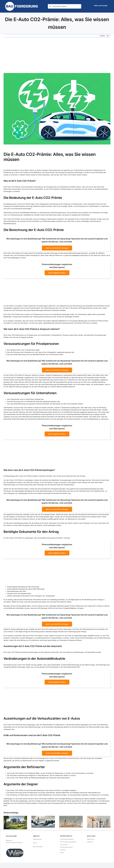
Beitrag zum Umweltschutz (30, 640)
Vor (108, 36)
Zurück (102, 36)
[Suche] (50, 6)
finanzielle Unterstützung (34, 187)
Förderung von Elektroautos (73, 204)
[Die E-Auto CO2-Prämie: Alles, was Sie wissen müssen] (57, 109)
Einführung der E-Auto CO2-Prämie (16, 172)
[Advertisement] (57, 55)
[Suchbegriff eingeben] (64, 6)
